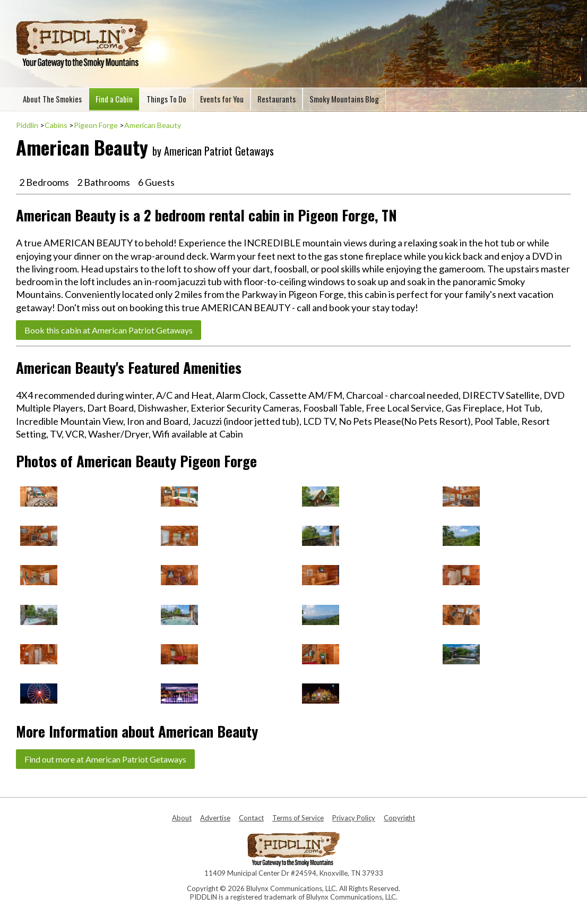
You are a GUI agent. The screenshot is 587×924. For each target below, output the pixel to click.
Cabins (56, 125)
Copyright (399, 818)
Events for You (222, 99)
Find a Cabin (114, 99)
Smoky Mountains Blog (344, 99)
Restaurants (277, 99)
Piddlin (27, 125)
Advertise (215, 818)
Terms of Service (298, 818)
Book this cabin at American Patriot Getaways (109, 330)
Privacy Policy (354, 818)
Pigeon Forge (96, 125)
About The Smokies (52, 99)
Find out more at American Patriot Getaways (105, 759)
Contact (251, 818)
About (182, 818)
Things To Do (166, 99)
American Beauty (153, 125)
